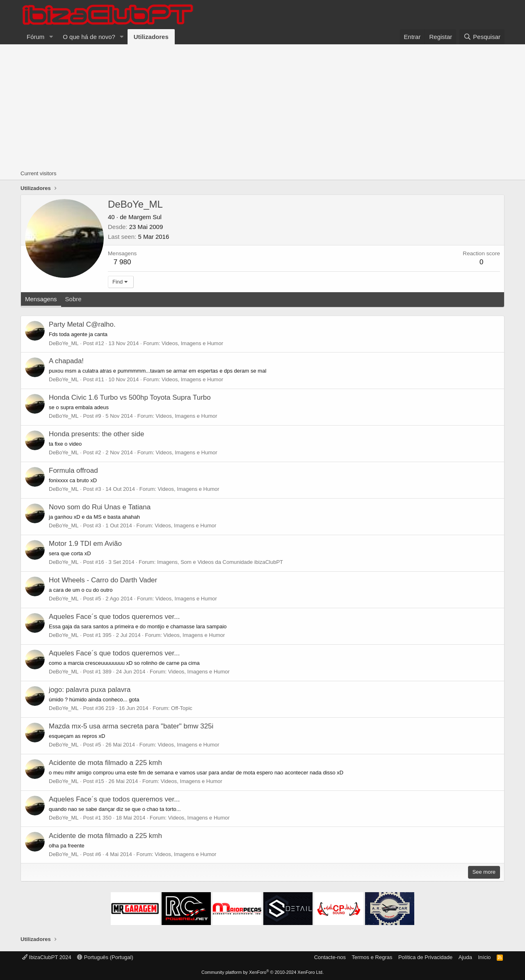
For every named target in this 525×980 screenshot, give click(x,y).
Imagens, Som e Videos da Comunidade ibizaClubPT (220, 562)
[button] (51, 37)
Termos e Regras (372, 957)
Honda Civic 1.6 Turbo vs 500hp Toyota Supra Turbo (130, 397)
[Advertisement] (262, 106)
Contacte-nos (330, 957)
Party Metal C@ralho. (82, 324)
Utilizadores (151, 37)
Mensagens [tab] (41, 299)
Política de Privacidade (425, 957)
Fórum (35, 37)
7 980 (122, 262)
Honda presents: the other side (96, 434)
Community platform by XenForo (262, 972)
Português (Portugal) (105, 957)
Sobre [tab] (73, 299)
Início (484, 957)
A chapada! (66, 361)
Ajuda (465, 957)
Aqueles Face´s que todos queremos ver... (114, 617)
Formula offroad (73, 471)
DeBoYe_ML (64, 343)
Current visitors (38, 173)
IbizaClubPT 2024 (47, 957)
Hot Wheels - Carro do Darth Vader (103, 580)
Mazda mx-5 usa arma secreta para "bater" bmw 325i (131, 726)
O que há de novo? (89, 37)
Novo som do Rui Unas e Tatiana (100, 507)
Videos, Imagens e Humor (192, 343)
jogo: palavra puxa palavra (90, 690)
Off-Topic (182, 708)
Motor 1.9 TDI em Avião (85, 544)
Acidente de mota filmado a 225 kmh (105, 763)
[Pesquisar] (482, 37)
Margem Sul (145, 217)
